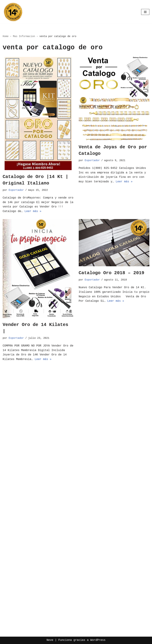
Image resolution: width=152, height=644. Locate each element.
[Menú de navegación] (145, 12)
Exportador (16, 190)
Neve (50, 640)
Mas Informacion (24, 36)
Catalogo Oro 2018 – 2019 (112, 273)
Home (6, 36)
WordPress (98, 640)
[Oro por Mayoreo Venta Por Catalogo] (13, 12)
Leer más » (33, 211)
